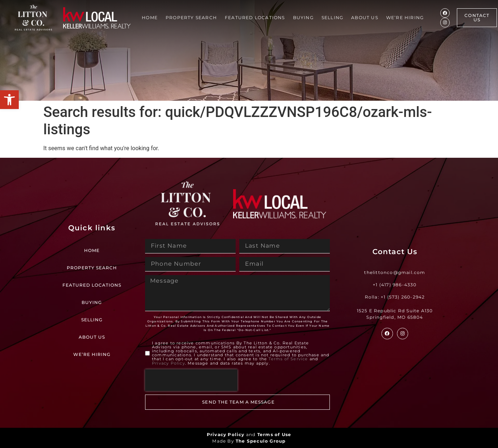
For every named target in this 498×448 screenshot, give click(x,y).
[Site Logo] (33, 18)
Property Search (191, 18)
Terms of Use (274, 434)
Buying (303, 18)
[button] (9, 100)
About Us (365, 18)
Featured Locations (255, 18)
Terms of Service (288, 359)
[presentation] (191, 380)
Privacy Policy (169, 363)
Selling (332, 18)
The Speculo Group (261, 441)
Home (150, 18)
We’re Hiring (405, 18)
